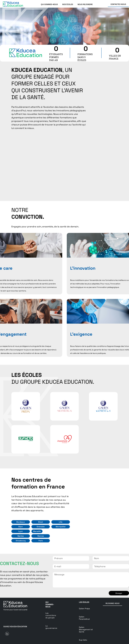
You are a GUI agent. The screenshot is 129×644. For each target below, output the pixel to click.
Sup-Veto (83, 640)
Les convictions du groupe (51, 615)
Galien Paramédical (84, 618)
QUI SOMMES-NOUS (49, 4)
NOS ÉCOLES (68, 4)
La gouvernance (51, 627)
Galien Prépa (84, 609)
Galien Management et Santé (86, 629)
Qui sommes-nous (50, 604)
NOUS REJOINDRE (85, 4)
